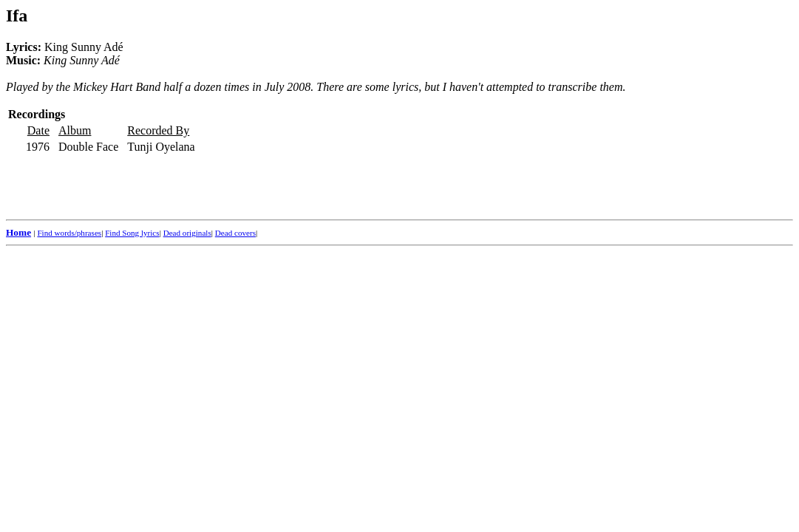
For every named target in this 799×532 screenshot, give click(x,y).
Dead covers (235, 233)
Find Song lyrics (132, 233)
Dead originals (187, 233)
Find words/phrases (69, 233)
